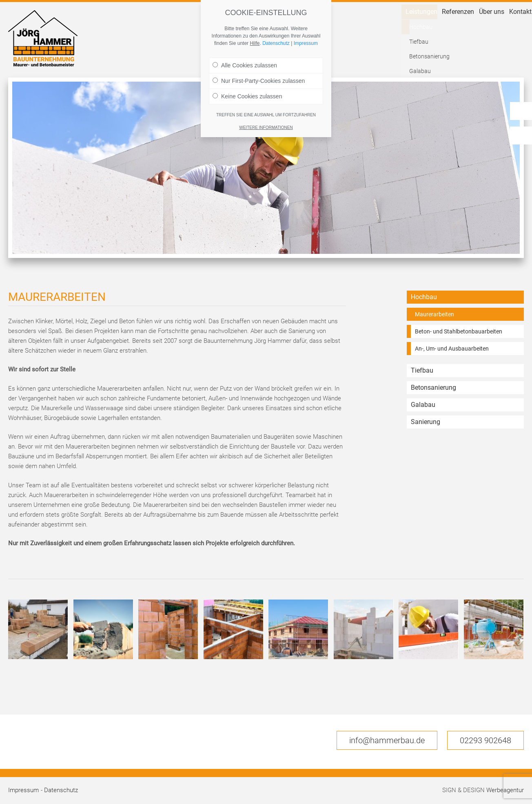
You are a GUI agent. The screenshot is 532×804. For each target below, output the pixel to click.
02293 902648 (485, 740)
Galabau (423, 405)
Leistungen (365, 56)
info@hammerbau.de (387, 740)
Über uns (468, 56)
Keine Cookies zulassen (247, 96)
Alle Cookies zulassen (245, 65)
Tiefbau (422, 370)
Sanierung (426, 422)
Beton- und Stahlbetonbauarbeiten (459, 331)
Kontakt (511, 56)
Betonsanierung (433, 388)
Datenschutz (61, 790)
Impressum (23, 790)
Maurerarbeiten (434, 314)
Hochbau (424, 297)
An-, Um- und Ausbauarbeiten (452, 349)
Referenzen (418, 56)
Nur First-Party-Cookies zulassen (259, 81)
